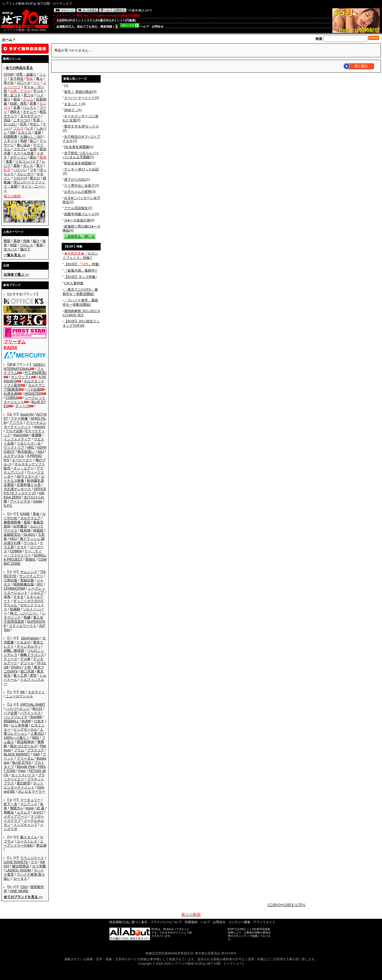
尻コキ (29, 95)
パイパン (20, 170)
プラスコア (36, 750)
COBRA (12, 398)
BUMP (26, 721)
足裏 (17, 108)
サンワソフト (21, 377)
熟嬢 (27, 617)
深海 (7, 597)
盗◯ (33, 141)
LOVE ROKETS (16, 862)
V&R (36, 754)
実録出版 (27, 580)
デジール (27, 663)
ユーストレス (27, 841)
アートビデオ (20, 501)
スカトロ (25, 132)
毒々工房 (20, 675)
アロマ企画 (14, 431)
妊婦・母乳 (19, 103)
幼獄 (13, 245)
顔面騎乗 (10, 137)
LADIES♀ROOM (18, 870)
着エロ (35, 178)
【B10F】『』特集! (82, 264)
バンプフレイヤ (16, 717)
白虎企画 (10, 394)
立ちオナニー (30, 116)
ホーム (7, 40)
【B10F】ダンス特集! (80, 277)
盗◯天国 (27, 671)
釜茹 (27, 522)
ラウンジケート (32, 858)
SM (13, 132)
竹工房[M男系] (35, 373)
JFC (40, 584)
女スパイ (11, 249)
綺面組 (38, 530)
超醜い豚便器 (14, 651)
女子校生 (17, 79)
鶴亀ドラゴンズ (32, 655)
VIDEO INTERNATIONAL (24, 367)
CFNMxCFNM (14, 588)
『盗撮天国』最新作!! (81, 271)
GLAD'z (29, 535)
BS (6, 725)
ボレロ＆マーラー (31, 792)
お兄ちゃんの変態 (78, 192)
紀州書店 (20, 526)
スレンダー (25, 174)
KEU (14, 539)
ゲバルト (30, 543)
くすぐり (10, 141)
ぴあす (39, 721)
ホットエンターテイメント (24, 785)
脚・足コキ (12, 95)
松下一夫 (10, 804)
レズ (30, 128)
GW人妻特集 (74, 283)
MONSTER (33, 394)
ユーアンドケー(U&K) (24, 843)
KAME (25, 514)
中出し (35, 124)
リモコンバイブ (27, 161)
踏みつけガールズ (24, 746)
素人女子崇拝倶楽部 (24, 619)
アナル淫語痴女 (76, 208)
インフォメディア (17, 439)
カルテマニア (30, 518)
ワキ (33, 170)
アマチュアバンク (24, 470)
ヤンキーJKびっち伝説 (81, 169)
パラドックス (30, 713)
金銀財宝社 (12, 535)
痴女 (17, 99)
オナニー (30, 112)
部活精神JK (26, 742)
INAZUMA (21, 435)
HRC (31, 447)
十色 (28, 667)
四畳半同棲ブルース (79, 214)
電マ (39, 166)
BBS (36, 738)
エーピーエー (22, 460)
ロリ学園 (39, 866)
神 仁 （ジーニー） (25, 613)
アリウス (16, 423)
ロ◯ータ (24, 83)
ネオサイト (36, 692)
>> (15, 255)
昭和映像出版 (24, 584)
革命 (36, 514)
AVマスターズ (28, 476)
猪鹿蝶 (37, 435)
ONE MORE (19, 891)
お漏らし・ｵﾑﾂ (31, 137)
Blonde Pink (26, 767)
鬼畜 (9, 161)
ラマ (34, 862)
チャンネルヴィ (29, 646)
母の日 (37, 709)
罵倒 (17, 241)
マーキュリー (30, 800)
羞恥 (17, 166)
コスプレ (20, 149)
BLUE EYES (22, 762)
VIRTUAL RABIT (33, 704)
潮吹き (15, 112)
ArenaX (40, 427)
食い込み (24, 145)
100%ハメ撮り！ (17, 738)
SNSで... (71, 110)
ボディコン (19, 157)
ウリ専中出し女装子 (79, 186)
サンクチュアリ (31, 576)
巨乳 (24, 124)
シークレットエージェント (24, 590)
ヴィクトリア (14, 447)
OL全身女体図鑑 (77, 147)
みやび (38, 812)
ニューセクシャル (19, 696)
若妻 (33, 103)
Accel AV (27, 414)
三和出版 (10, 580)
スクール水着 (24, 153)
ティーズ (22, 406)
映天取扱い (26, 452)
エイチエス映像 (24, 479)
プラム (19, 750)
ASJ (41, 452)
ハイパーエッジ (18, 709)
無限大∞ (16, 808)
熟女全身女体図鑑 (78, 163)
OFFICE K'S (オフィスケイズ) (25, 491)
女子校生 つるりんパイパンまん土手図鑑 (81, 155)
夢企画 (41, 845)
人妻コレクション (24, 731)
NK (23, 692)
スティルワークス (23, 626)
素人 (39, 79)
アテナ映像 (19, 418)
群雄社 (30, 559)
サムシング (29, 572)
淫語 (7, 120)
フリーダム (25, 758)
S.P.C (8, 505)
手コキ (38, 91)
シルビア (37, 593)
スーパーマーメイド (79, 98)
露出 (33, 157)
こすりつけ (22, 120)
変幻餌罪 (24, 783)
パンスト (30, 108)
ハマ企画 (33, 389)
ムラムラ (24, 812)
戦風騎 (15, 609)
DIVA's (16, 667)
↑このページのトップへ (286, 905)
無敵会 (9, 812)
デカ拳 (25, 659)
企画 (33, 149)
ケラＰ (22, 547)
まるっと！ (73, 104)
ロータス (20, 879)
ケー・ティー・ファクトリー (23, 553)
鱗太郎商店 (21, 866)
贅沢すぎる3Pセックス (81, 126)
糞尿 (39, 245)
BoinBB (36, 717)
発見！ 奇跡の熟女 (78, 92)
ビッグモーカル (25, 729)
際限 (7, 241)
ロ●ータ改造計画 (77, 220)
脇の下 (25, 249)
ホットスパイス (23, 775)
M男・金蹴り (26, 74)
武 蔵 (40, 808)
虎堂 (33, 675)
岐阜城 (25, 530)
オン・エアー (24, 468)
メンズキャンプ (25, 825)
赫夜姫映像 (12, 522)
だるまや (24, 642)
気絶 (24, 141)
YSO (24, 887)
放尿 (38, 132)
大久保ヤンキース (17, 489)
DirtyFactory (30, 638)
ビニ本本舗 (19, 725)
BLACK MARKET (17, 754)
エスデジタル (14, 456)
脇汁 (36, 241)
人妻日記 (37, 733)
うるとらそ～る (29, 443)
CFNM (9, 74)
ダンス (28, 166)
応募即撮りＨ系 (29, 485)
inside (38, 501)
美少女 (9, 83)
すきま (19, 597)
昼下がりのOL (75, 179)
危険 (26, 241)
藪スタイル (29, 837)
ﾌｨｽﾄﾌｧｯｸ (20, 178)
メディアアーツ (16, 816)
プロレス (26, 245)
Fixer (22, 771)
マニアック (29, 804)
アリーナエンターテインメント (25, 425)
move (29, 808)
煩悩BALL (11, 721)
